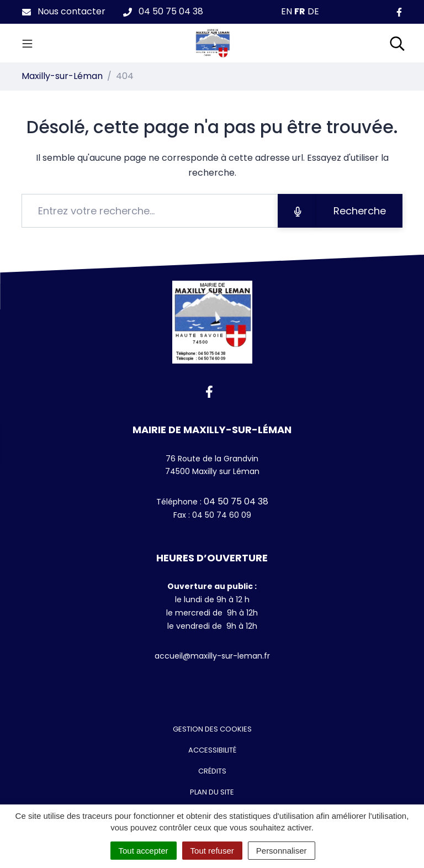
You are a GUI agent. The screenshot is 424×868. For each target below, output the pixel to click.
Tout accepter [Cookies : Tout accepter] (144, 851)
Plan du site (212, 792)
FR (300, 11)
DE (313, 11)
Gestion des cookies (212, 729)
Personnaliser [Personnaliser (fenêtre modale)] (282, 851)
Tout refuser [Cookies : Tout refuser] (212, 851)
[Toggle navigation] (27, 43)
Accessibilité (212, 750)
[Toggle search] (397, 43)
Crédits (212, 771)
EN (287, 11)
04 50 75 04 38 (235, 501)
